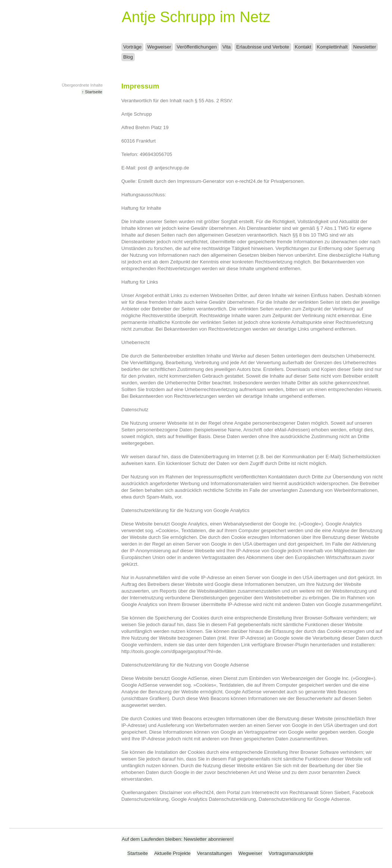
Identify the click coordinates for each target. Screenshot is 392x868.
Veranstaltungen (214, 853)
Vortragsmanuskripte (291, 853)
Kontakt (303, 47)
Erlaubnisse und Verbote (263, 47)
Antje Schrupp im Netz (196, 17)
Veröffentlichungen (197, 47)
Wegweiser (159, 47)
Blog (128, 57)
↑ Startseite (92, 92)
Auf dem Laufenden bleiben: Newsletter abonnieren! (178, 839)
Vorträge (132, 47)
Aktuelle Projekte (172, 853)
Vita (227, 47)
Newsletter (365, 47)
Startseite (138, 853)
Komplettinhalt (332, 47)
